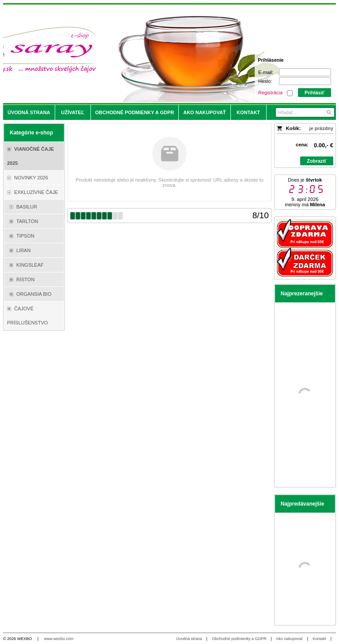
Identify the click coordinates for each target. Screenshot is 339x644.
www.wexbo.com (59, 639)
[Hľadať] (329, 112)
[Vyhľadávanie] (305, 112)
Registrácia (270, 93)
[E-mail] (305, 72)
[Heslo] (305, 81)
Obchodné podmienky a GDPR (239, 639)
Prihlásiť (315, 93)
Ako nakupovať (289, 639)
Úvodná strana (189, 639)
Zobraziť (316, 161)
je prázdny (321, 128)
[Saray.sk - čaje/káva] (128, 54)
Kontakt (319, 639)
